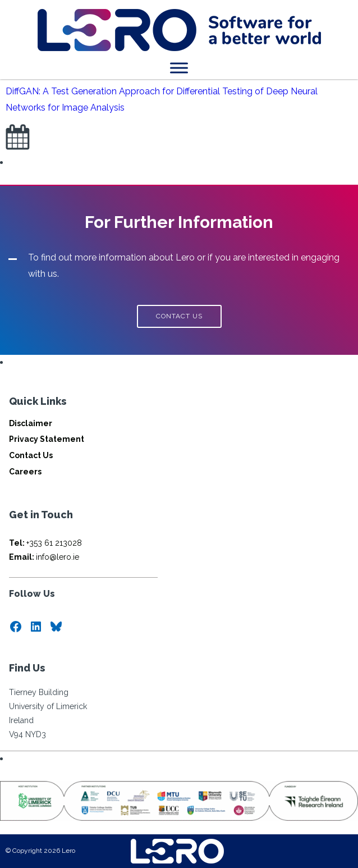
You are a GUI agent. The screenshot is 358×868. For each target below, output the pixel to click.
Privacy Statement (47, 439)
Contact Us (31, 455)
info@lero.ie (44, 557)
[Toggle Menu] (179, 68)
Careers (25, 472)
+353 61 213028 (45, 543)
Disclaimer (31, 423)
